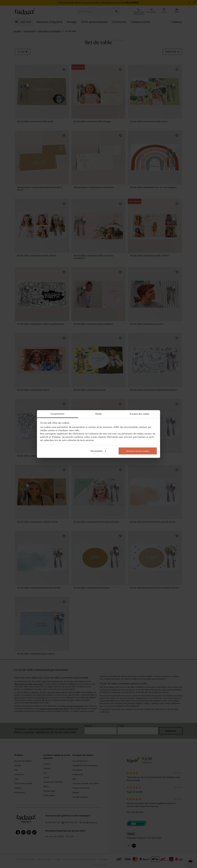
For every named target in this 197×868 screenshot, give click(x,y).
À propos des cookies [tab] (140, 414)
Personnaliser (98, 451)
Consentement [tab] (57, 414)
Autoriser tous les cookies (138, 451)
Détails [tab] (99, 414)
